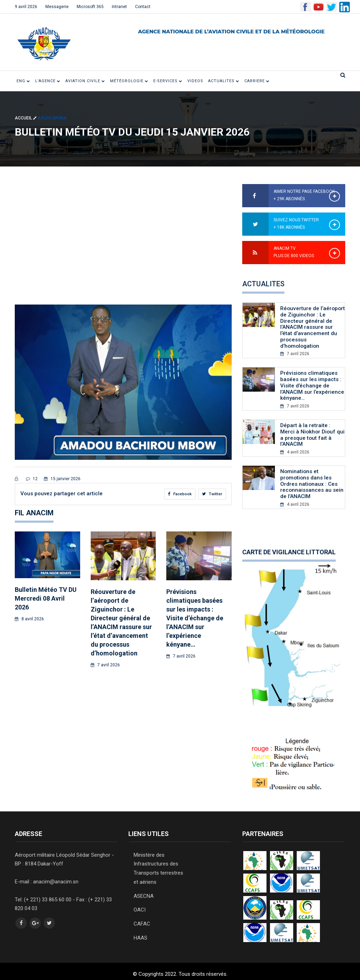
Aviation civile (85, 81)
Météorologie (129, 81)
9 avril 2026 (26, 7)
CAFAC (142, 917)
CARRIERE (257, 81)
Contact (143, 7)
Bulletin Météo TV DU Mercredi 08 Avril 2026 (46, 598)
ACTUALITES (224, 81)
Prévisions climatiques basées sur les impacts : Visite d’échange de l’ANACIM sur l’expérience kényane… (195, 618)
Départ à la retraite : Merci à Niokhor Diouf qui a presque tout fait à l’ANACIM (312, 431)
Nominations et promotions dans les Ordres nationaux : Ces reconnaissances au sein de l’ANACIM (312, 479)
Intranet (119, 7)
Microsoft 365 (90, 7)
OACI (140, 903)
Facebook (179, 494)
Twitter (212, 494)
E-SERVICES (168, 81)
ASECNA (144, 889)
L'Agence (48, 81)
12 (32, 479)
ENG (23, 81)
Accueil (26, 118)
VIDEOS (195, 81)
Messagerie (57, 7)
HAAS (140, 930)
